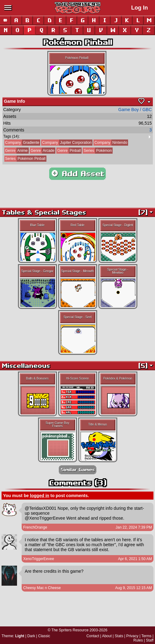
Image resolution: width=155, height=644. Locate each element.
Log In (140, 8)
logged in (40, 496)
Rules (138, 640)
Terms (146, 636)
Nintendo (110, 143)
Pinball (69, 151)
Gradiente (22, 143)
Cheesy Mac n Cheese (42, 588)
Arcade (42, 151)
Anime (16, 151)
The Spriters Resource (70, 630)
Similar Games (78, 470)
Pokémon (97, 151)
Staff (150, 640)
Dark (31, 636)
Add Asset (77, 174)
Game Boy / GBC (135, 110)
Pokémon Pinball (25, 159)
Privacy (132, 636)
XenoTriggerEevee (39, 559)
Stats (119, 636)
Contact (93, 636)
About (107, 636)
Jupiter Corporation (66, 143)
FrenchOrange (35, 527)
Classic (44, 636)
